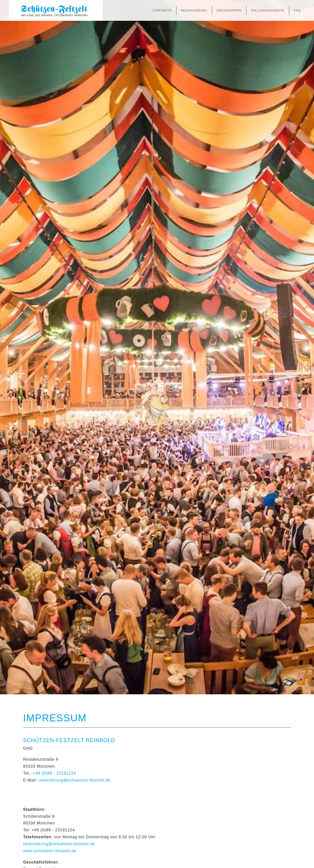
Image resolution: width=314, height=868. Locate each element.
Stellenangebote (268, 10)
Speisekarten (229, 10)
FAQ (297, 10)
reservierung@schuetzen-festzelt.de (75, 780)
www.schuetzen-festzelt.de (50, 851)
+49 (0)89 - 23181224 (55, 773)
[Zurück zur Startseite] (56, 10)
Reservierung (194, 10)
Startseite (162, 10)
